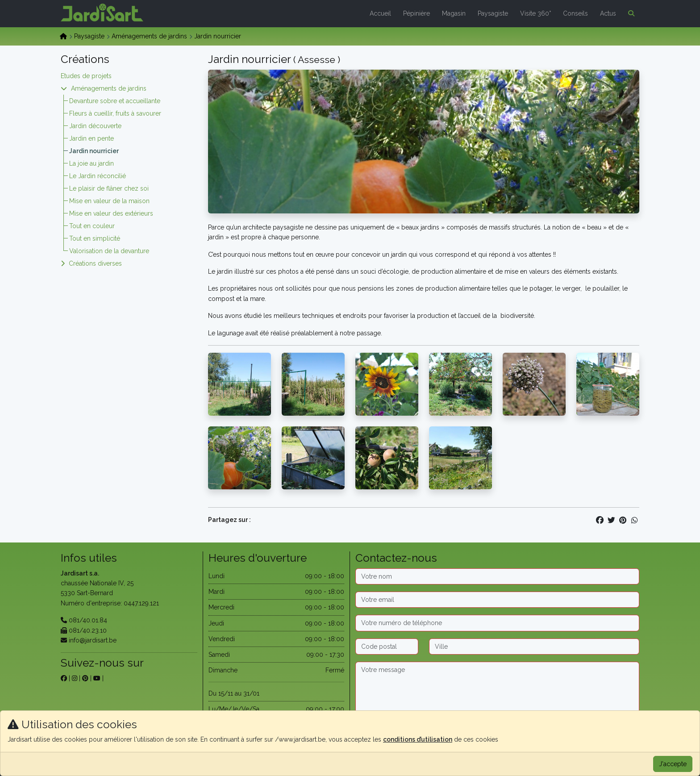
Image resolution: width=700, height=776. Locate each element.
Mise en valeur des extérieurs (111, 213)
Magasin (454, 13)
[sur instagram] (75, 678)
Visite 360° (535, 13)
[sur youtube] (97, 678)
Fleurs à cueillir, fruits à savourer (115, 113)
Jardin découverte (95, 126)
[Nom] (497, 576)
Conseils (575, 13)
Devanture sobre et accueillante (115, 101)
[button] (629, 13)
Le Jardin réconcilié (98, 176)
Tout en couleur (92, 226)
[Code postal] (387, 647)
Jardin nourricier (94, 151)
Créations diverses (95, 263)
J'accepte (673, 764)
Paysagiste (493, 13)
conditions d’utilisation (418, 739)
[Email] (497, 600)
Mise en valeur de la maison (109, 201)
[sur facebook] (64, 678)
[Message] (497, 690)
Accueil (380, 13)
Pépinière (417, 13)
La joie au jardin (92, 163)
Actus (608, 13)
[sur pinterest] (85, 678)
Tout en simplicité (95, 238)
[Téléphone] (497, 623)
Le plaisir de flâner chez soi (109, 188)
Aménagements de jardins (149, 36)
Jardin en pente (92, 138)
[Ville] (534, 647)
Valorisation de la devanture (109, 251)
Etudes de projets (86, 76)
